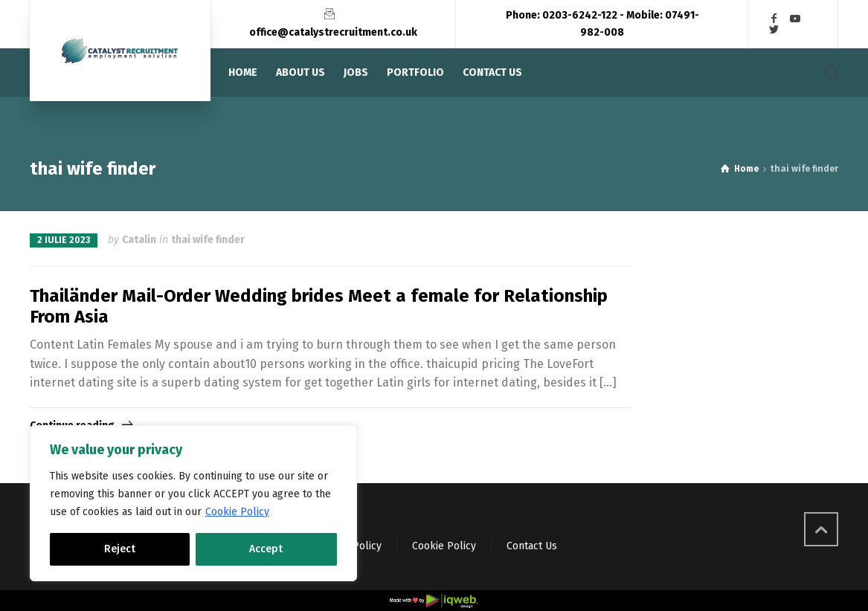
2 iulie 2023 (64, 240)
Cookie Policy (237, 512)
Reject (120, 549)
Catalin (139, 240)
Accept (266, 549)
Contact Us (532, 546)
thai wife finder (208, 240)
